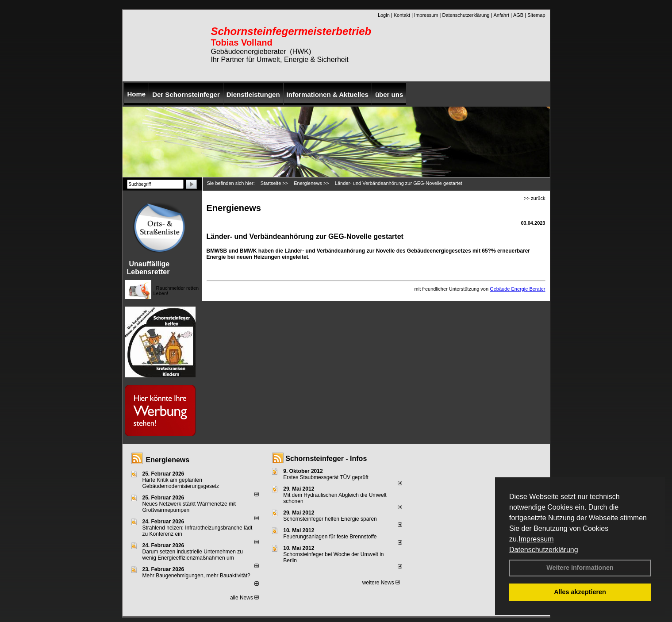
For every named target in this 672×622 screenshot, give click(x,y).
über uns (389, 94)
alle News (244, 598)
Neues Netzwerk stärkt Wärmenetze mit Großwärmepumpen (189, 507)
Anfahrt (501, 15)
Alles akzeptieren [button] (580, 592)
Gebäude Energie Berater (517, 289)
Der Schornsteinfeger (186, 94)
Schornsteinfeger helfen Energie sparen (330, 519)
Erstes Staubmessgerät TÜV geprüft (326, 477)
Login (384, 15)
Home (137, 94)
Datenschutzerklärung (544, 550)
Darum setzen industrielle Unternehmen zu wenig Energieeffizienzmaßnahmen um (193, 555)
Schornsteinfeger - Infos (326, 459)
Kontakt (402, 15)
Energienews (168, 460)
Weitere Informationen (580, 568)
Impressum (536, 539)
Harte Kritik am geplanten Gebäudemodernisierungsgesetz (181, 483)
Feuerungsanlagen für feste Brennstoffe (330, 537)
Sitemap (536, 15)
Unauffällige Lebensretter (148, 268)
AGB (518, 15)
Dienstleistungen (253, 94)
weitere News (381, 583)
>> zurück (534, 198)
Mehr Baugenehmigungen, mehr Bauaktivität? (196, 576)
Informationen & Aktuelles (328, 94)
